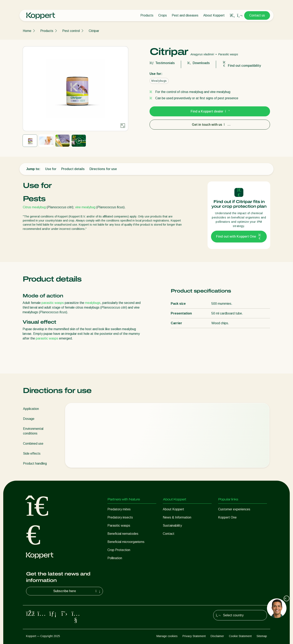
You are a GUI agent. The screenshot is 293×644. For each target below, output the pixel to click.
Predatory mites (119, 509)
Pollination (115, 558)
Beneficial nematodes (123, 534)
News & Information (177, 517)
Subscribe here (77, 591)
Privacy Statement (194, 636)
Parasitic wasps (119, 526)
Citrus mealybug (34, 207)
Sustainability (172, 526)
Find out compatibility (242, 66)
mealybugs (93, 303)
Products (147, 15)
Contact (169, 534)
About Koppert (214, 15)
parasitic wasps (53, 303)
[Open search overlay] (232, 15)
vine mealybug (85, 207)
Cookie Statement (240, 636)
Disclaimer (217, 636)
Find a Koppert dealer (210, 111)
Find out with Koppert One (239, 237)
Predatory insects (120, 517)
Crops (163, 15)
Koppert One (227, 517)
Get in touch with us (210, 125)
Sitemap (262, 636)
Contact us (257, 15)
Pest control (71, 31)
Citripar (94, 31)
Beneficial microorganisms (126, 542)
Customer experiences (234, 509)
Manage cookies (167, 636)
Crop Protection (119, 550)
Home (27, 31)
